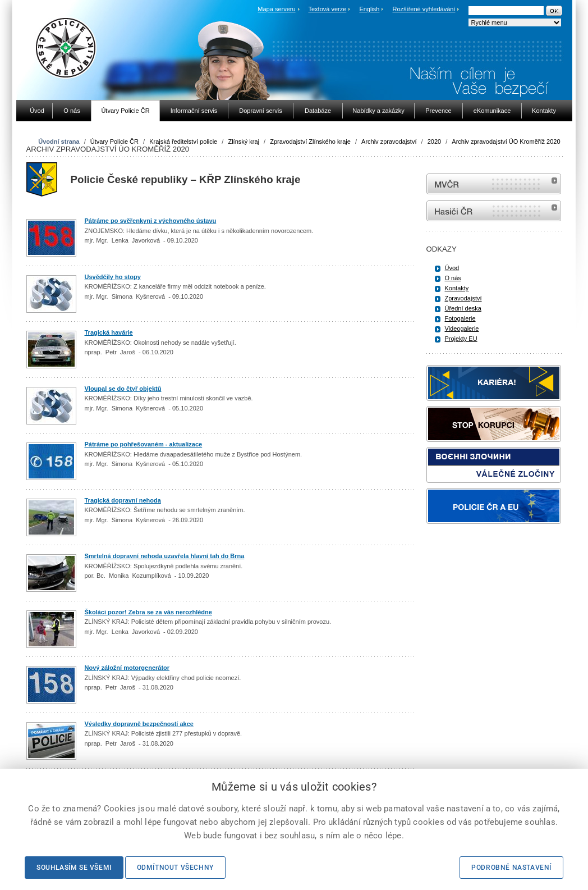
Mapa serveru (276, 9)
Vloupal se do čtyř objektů (123, 389)
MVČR (494, 184)
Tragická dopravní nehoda (123, 500)
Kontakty (457, 288)
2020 (434, 142)
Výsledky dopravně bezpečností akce (139, 724)
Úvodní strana (59, 142)
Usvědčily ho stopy (113, 277)
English (369, 9)
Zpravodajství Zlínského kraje (310, 142)
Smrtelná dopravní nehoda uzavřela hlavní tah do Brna (165, 556)
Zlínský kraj (244, 142)
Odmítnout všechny (175, 868)
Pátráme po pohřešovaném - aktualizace (144, 444)
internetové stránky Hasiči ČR (494, 211)
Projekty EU (461, 339)
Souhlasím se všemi (74, 868)
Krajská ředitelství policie (183, 142)
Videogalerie (462, 328)
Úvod (452, 268)
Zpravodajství (463, 298)
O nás (453, 278)
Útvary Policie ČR (114, 142)
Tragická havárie (109, 332)
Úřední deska (463, 308)
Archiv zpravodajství (389, 142)
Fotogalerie (460, 318)
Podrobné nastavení (511, 868)
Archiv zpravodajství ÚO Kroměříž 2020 (506, 142)
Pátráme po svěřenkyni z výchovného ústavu (151, 221)
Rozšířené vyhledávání (424, 9)
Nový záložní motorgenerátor (127, 668)
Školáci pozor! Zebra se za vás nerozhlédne (148, 612)
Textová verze (327, 9)
